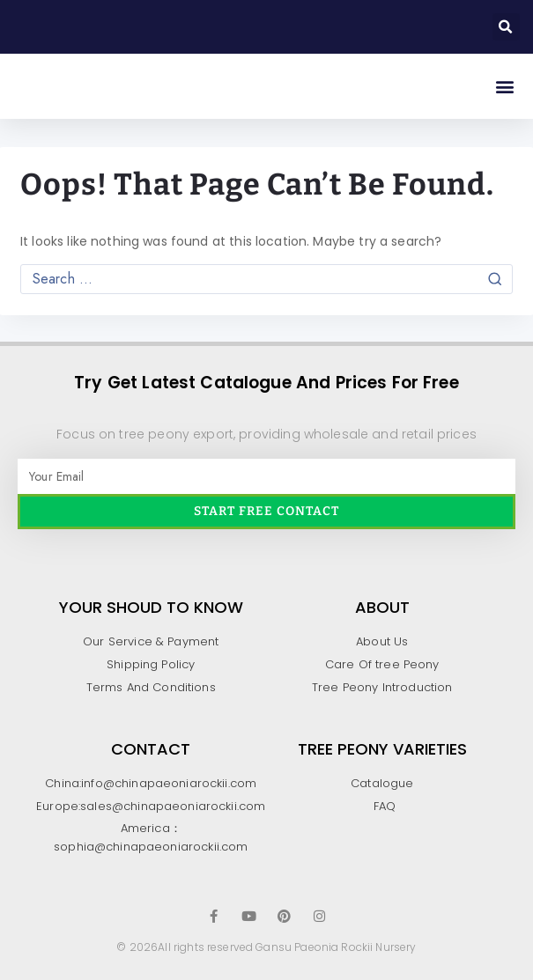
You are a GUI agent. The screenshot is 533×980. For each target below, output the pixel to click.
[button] (506, 27)
